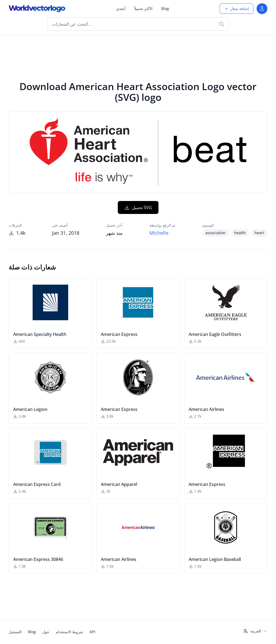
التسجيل (15, 632)
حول (46, 632)
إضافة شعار (237, 8)
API (92, 632)
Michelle (159, 233)
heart (259, 233)
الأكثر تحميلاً (143, 8)
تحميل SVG (138, 207)
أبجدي (121, 8)
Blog (165, 8)
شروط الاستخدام (69, 632)
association (215, 233)
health (240, 233)
